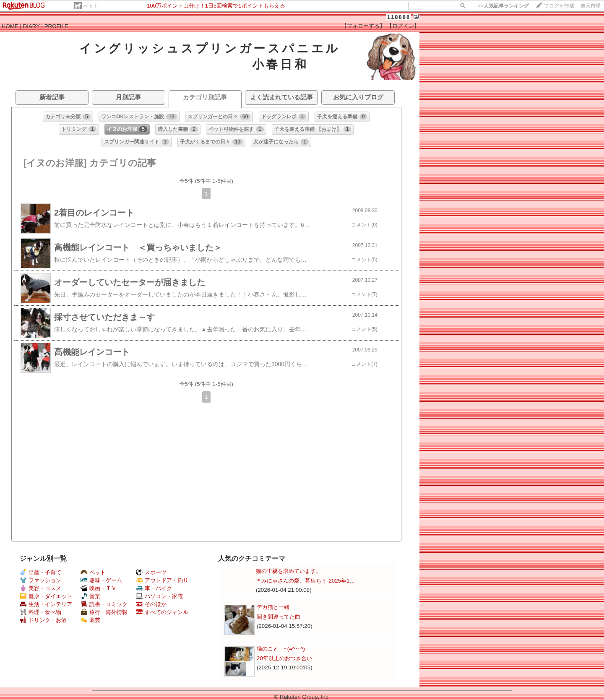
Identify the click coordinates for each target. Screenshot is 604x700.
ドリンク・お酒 (43, 620)
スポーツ (151, 572)
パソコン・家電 (159, 596)
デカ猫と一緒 (273, 607)
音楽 (90, 596)
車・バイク (154, 588)
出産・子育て (40, 572)
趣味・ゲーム (101, 580)
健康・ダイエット (46, 596)
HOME (10, 26)
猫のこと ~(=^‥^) (281, 649)
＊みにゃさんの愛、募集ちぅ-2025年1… (306, 581)
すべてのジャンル (162, 612)
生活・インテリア (46, 604)
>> (503, 6)
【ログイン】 (403, 26)
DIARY (31, 26)
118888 (399, 17)
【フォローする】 (363, 26)
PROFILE (56, 26)
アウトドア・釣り (162, 580)
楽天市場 (591, 6)
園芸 (90, 620)
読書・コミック (104, 604)
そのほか (151, 604)
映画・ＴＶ (99, 588)
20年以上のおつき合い (284, 658)
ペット (91, 6)
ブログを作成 (559, 6)
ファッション (40, 580)
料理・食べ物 (40, 612)
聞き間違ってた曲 (279, 617)
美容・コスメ (40, 588)
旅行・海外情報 (104, 612)
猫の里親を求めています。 (289, 571)
